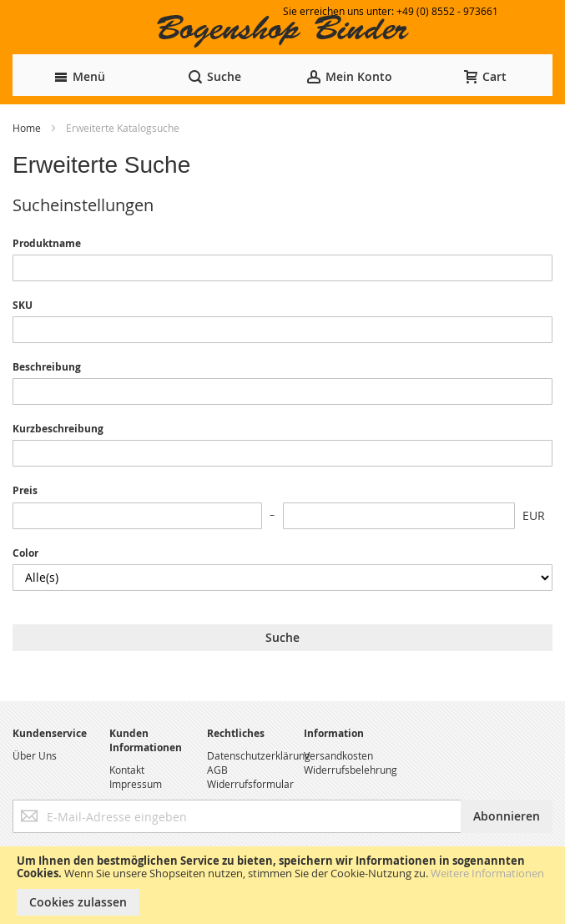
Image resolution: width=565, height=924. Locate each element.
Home (28, 128)
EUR (534, 515)
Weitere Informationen (487, 873)
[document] (282, 885)
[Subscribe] (507, 816)
